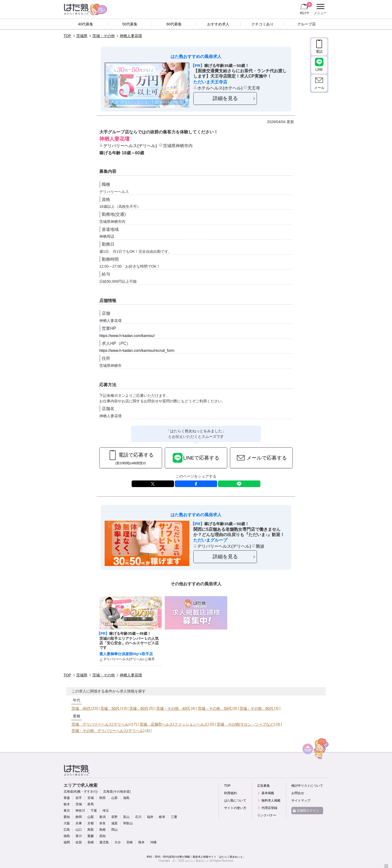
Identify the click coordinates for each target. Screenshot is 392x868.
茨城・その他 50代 (215, 708)
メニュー (320, 9)
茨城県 (82, 36)
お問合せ (298, 793)
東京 (67, 811)
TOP (67, 36)
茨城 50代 (110, 708)
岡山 (114, 830)
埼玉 (106, 811)
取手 (152, 659)
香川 (79, 836)
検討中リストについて (307, 786)
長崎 (91, 842)
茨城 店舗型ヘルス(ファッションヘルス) (174, 724)
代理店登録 (269, 808)
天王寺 (254, 88)
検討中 (306, 8)
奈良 (103, 823)
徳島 (67, 836)
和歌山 (128, 823)
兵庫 (79, 823)
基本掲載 (268, 793)
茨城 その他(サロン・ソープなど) (246, 724)
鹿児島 (104, 842)
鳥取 (91, 830)
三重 (174, 817)
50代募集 (130, 24)
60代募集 (174, 24)
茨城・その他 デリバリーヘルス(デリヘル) (108, 731)
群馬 (91, 804)
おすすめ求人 (218, 24)
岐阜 (162, 817)
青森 (67, 798)
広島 (67, 830)
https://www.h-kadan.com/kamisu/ (127, 336)
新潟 (103, 817)
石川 (138, 817)
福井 (150, 817)
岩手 (79, 798)
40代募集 (86, 24)
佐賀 (79, 842)
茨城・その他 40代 (173, 708)
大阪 (67, 823)
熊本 (141, 842)
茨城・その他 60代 (256, 708)
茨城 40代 (81, 708)
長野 (114, 817)
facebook (196, 484)
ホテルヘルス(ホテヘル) (220, 88)
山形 (114, 798)
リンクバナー (267, 815)
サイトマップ (301, 800)
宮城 (91, 798)
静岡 (79, 817)
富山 (126, 817)
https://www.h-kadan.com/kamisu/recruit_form (137, 350)
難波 (260, 546)
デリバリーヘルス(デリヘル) (130, 146)
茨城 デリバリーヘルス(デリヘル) (101, 724)
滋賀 (114, 823)
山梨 (91, 817)
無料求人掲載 (271, 800)
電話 (319, 51)
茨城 (79, 804)
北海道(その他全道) (117, 791)
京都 (91, 823)
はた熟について (235, 800)
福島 (126, 798)
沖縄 (153, 842)
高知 (103, 836)
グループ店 (306, 24)
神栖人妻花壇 (131, 36)
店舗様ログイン (308, 811)
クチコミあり (262, 24)
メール (319, 88)
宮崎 (130, 842)
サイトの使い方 (235, 808)
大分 (118, 842)
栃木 (67, 804)
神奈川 (80, 811)
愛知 (67, 817)
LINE (239, 484)
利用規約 (230, 793)
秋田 (103, 798)
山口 (79, 830)
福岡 (67, 842)
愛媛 (91, 836)
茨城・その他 (104, 36)
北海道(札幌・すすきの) (81, 791)
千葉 (94, 811)
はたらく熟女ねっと (197, 861)
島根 (103, 830)
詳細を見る (225, 98)
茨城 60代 (139, 708)
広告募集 (264, 786)
